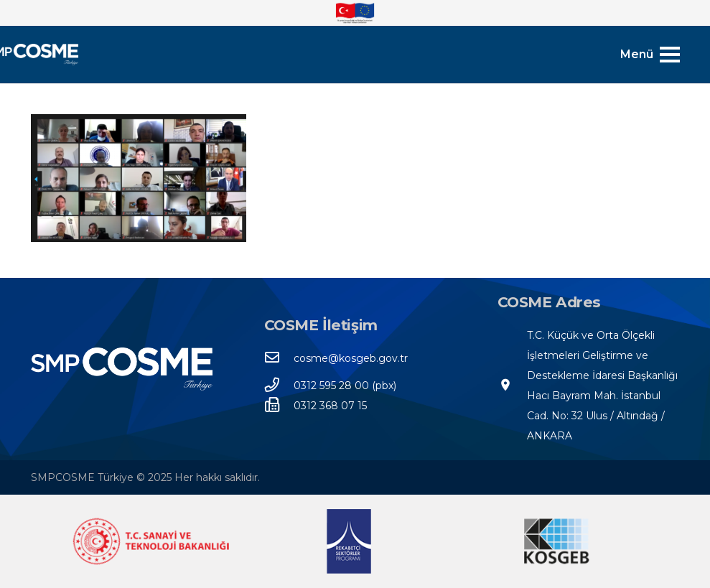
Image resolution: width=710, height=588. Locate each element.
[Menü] (650, 55)
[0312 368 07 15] (279, 406)
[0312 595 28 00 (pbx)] (279, 386)
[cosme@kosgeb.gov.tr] (279, 358)
